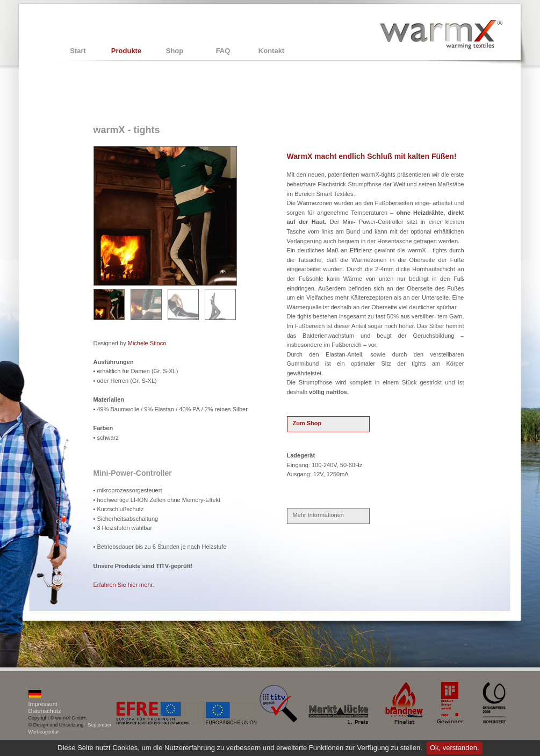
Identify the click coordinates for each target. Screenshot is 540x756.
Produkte (126, 51)
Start (78, 51)
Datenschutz (45, 711)
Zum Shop (307, 423)
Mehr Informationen (318, 515)
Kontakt (271, 51)
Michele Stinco (147, 343)
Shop (175, 51)
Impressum (43, 704)
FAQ (223, 51)
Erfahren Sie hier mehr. (124, 585)
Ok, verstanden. (455, 748)
